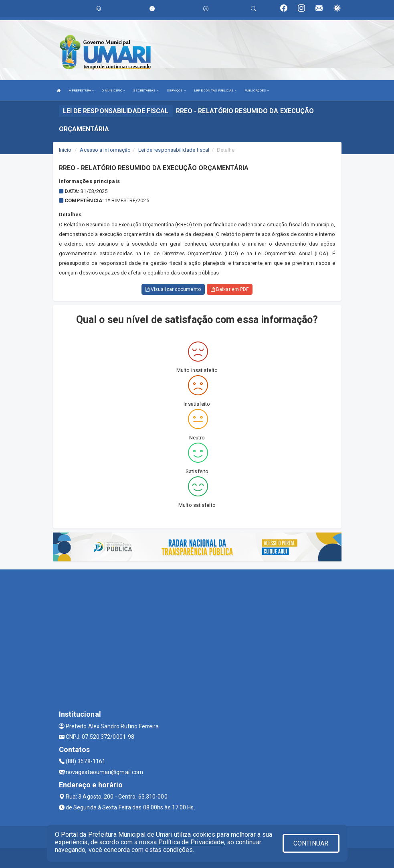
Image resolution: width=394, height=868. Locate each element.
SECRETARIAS (146, 90)
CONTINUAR (311, 843)
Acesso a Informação (105, 150)
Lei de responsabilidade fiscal (174, 150)
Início (65, 150)
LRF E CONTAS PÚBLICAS (215, 90)
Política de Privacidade (191, 842)
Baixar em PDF (230, 289)
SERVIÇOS (176, 90)
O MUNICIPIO (113, 90)
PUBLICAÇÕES (257, 90)
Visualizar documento (173, 289)
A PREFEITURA (81, 90)
